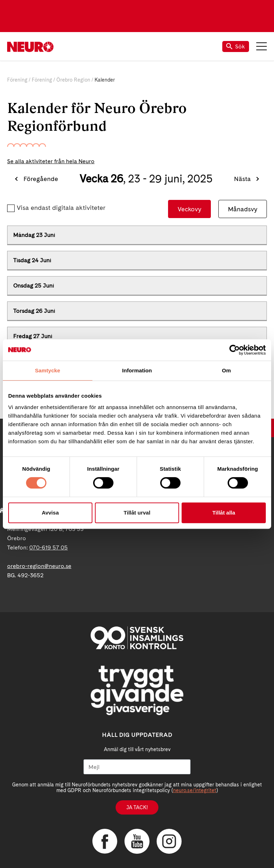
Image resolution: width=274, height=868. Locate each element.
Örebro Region (73, 80)
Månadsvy (243, 209)
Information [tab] (137, 370)
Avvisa (50, 513)
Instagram (169, 841)
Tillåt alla (224, 513)
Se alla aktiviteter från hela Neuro (51, 161)
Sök (236, 46)
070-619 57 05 (49, 547)
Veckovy (189, 209)
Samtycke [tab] (48, 370)
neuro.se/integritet (195, 790)
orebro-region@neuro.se (39, 566)
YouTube (137, 841)
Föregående (41, 179)
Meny (262, 46)
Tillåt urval (137, 513)
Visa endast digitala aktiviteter (61, 208)
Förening (17, 80)
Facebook (105, 841)
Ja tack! (137, 807)
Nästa (242, 179)
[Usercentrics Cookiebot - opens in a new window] (235, 350)
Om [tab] (226, 370)
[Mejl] (137, 767)
